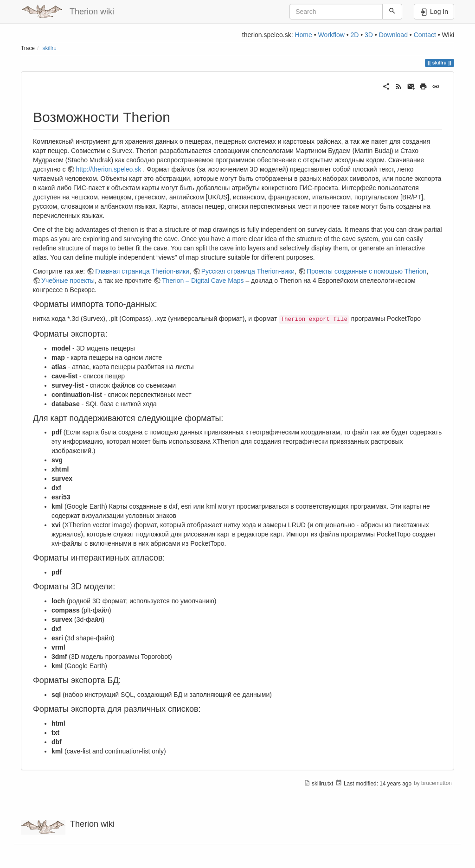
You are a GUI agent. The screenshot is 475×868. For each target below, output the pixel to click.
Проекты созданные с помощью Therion (366, 271)
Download (393, 35)
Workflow (331, 35)
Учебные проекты (68, 281)
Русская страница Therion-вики (248, 271)
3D (369, 35)
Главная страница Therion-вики (142, 271)
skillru (50, 48)
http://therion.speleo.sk (108, 169)
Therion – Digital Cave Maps (203, 281)
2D (354, 35)
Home (303, 35)
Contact (425, 35)
